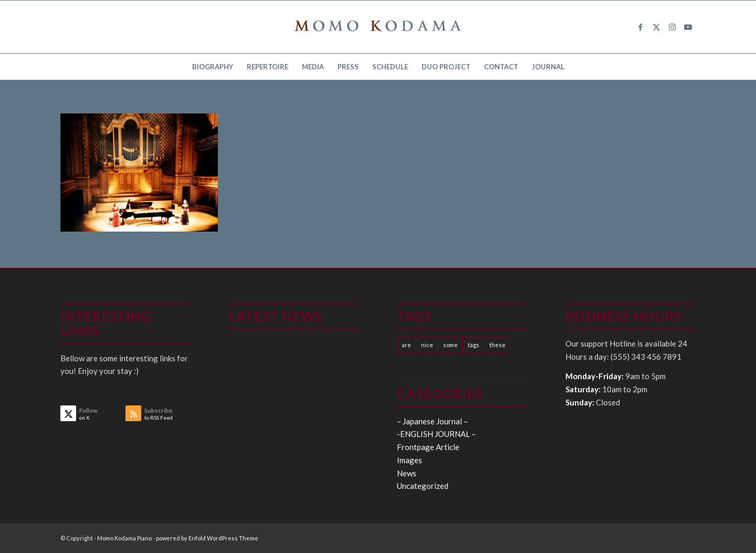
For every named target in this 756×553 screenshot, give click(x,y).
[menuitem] (213, 67)
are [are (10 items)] (406, 345)
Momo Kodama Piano (124, 538)
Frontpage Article (428, 447)
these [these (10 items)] (497, 345)
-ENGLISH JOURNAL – (436, 434)
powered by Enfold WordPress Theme (207, 538)
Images (409, 460)
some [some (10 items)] (450, 345)
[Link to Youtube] (688, 27)
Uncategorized (423, 486)
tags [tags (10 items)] (474, 345)
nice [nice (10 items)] (427, 345)
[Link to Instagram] (672, 27)
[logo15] (378, 27)
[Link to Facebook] (640, 27)
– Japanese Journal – (432, 421)
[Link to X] (656, 27)
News (407, 473)
